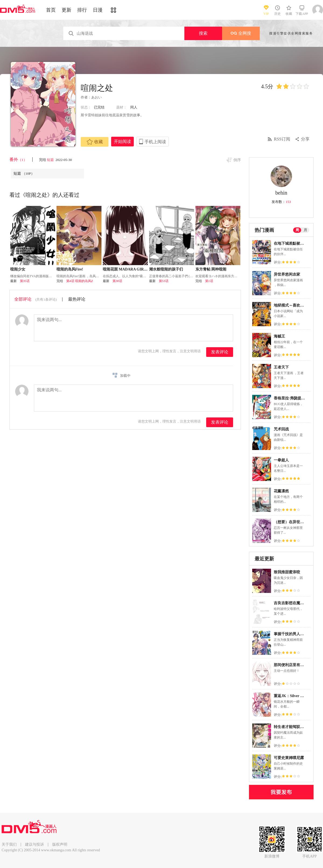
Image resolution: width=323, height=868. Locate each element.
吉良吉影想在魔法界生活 (294, 603)
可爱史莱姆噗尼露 (289, 758)
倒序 (237, 160)
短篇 (51, 160)
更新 (66, 10)
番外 (18, 159)
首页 (51, 10)
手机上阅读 (155, 142)
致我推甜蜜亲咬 (287, 572)
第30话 (117, 281)
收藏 (95, 142)
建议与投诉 (34, 844)
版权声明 (60, 844)
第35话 (25, 281)
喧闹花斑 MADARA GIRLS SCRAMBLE (137, 269)
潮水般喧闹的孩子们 (166, 269)
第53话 (164, 281)
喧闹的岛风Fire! (70, 269)
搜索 (203, 33)
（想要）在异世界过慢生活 (296, 522)
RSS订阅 (282, 139)
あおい (96, 97)
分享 (305, 139)
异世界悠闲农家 (287, 274)
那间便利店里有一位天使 (294, 665)
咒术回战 (281, 429)
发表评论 (220, 352)
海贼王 (279, 336)
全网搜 (241, 33)
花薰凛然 (281, 491)
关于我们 (9, 844)
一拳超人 (281, 460)
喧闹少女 (18, 269)
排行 (82, 10)
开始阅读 (122, 141)
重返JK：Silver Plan (291, 696)
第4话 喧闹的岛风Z (80, 281)
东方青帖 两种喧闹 (211, 269)
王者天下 (281, 367)
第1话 (209, 281)
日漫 (98, 10)
